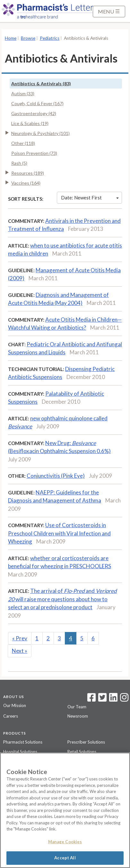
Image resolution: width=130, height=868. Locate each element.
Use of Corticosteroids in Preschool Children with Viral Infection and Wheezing (59, 533)
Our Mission (15, 705)
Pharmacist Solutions (23, 742)
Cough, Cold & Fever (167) (37, 103)
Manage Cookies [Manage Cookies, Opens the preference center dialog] (65, 842)
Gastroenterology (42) (34, 113)
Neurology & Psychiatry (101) (40, 133)
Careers (11, 716)
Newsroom (78, 716)
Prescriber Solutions (86, 742)
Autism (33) (23, 93)
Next (20, 651)
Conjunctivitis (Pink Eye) (56, 476)
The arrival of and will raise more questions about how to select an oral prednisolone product (62, 599)
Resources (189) (28, 173)
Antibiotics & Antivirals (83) (41, 84)
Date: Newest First (90, 198)
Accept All (65, 858)
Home (11, 38)
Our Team (77, 707)
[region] (65, 810)
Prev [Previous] (20, 638)
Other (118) (23, 143)
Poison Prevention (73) (34, 153)
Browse (28, 38)
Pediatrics (50, 38)
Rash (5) (19, 163)
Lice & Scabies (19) (30, 123)
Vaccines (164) (26, 183)
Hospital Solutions (20, 752)
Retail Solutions (82, 752)
